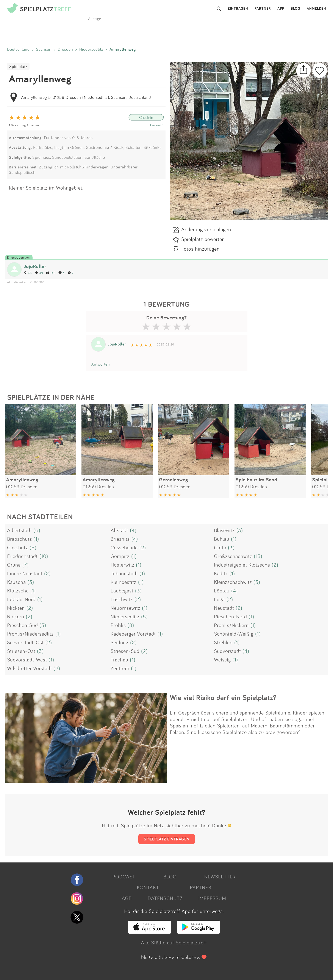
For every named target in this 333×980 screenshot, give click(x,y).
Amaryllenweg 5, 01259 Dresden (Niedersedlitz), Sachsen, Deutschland (86, 97)
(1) (36, 539)
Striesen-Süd (125, 651)
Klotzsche (18, 591)
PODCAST (124, 876)
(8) (131, 625)
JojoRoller (35, 266)
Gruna (14, 565)
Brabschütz (20, 539)
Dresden (65, 49)
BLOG (295, 9)
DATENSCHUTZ (165, 898)
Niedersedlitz (91, 49)
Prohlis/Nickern (231, 625)
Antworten (101, 364)
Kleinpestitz (124, 582)
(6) (37, 530)
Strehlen (223, 642)
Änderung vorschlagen (206, 229)
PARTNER (263, 9)
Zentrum (120, 668)
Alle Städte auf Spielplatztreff (174, 942)
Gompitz (120, 556)
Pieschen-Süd (23, 625)
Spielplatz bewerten (203, 239)
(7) (26, 565)
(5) (144, 616)
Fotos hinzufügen (200, 249)
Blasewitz (224, 530)
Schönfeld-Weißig (234, 634)
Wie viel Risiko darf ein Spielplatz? (223, 697)
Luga (219, 599)
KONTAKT (148, 887)
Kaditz (221, 573)
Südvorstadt (227, 651)
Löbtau (222, 591)
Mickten (16, 608)
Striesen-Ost (21, 651)
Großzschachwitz (233, 556)
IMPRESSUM (212, 898)
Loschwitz (122, 599)
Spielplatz (18, 66)
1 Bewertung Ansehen (24, 125)
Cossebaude (124, 547)
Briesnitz (120, 539)
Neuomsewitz (125, 608)
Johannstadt (124, 573)
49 (39, 273)
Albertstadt (20, 530)
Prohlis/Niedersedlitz (30, 634)
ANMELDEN (316, 9)
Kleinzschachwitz (233, 582)
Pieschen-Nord (231, 616)
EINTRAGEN (238, 9)
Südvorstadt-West (27, 660)
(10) (44, 556)
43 (28, 273)
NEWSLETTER (220, 876)
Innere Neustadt (25, 573)
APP (281, 9)
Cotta (220, 547)
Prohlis (118, 625)
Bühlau (222, 539)
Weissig (222, 660)
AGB (127, 898)
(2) (143, 547)
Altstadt (119, 530)
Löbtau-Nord (21, 599)
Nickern (16, 616)
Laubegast (122, 591)
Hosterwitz (122, 565)
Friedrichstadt (22, 556)
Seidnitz (120, 642)
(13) (258, 556)
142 (51, 273)
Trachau (119, 660)
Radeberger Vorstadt (133, 634)
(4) (133, 530)
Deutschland (18, 49)
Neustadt (224, 608)
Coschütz (18, 547)
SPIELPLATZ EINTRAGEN (167, 839)
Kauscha (16, 582)
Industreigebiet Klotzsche (242, 565)
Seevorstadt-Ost (25, 642)
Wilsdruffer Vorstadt (30, 668)
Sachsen (44, 49)
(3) (240, 530)
